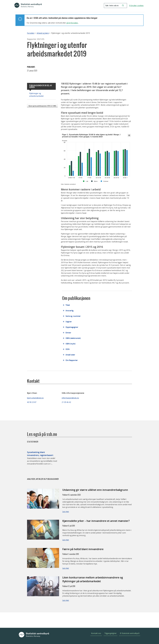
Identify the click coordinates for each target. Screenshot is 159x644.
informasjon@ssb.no (70, 398)
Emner (68, 333)
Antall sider (70, 355)
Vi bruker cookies (136, 6)
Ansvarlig (70, 311)
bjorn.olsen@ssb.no (35, 398)
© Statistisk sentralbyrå (130, 633)
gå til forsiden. (72, 23)
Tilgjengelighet (110, 633)
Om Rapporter (72, 360)
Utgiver (69, 322)
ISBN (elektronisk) (73, 338)
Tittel (68, 305)
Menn (96, 181)
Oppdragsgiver (72, 327)
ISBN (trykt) (71, 344)
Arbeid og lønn (43, 33)
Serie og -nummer (73, 316)
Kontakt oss (96, 633)
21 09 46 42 (66, 402)
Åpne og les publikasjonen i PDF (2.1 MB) (42, 106)
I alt (87, 181)
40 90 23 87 (32, 402)
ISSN (68, 349)
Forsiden (31, 33)
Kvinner (106, 181)
